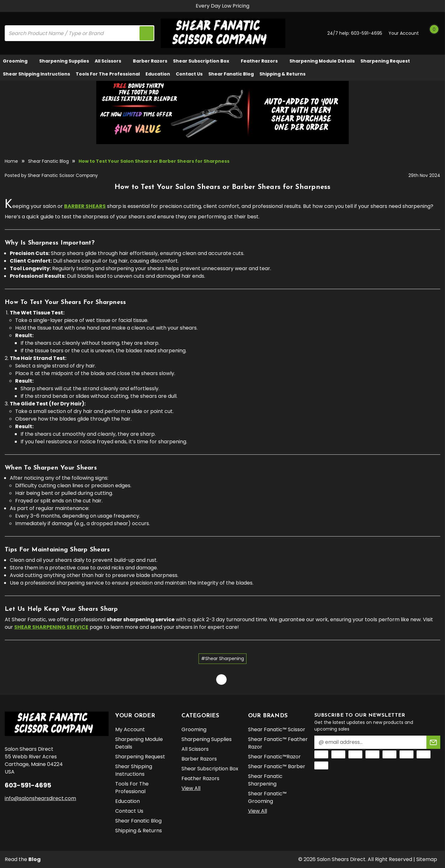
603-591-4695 (367, 33)
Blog (35, 859)
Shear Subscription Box (204, 61)
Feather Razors (262, 61)
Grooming (18, 61)
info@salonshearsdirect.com (40, 798)
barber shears (85, 206)
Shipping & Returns (282, 74)
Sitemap (427, 859)
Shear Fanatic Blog (231, 74)
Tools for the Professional (108, 74)
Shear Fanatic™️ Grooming (267, 797)
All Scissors (111, 61)
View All (191, 788)
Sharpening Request (385, 61)
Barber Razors (150, 61)
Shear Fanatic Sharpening (265, 780)
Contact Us (189, 74)
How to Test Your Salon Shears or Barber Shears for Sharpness (223, 187)
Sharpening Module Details (322, 61)
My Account (130, 729)
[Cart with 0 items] (434, 33)
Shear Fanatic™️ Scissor (277, 729)
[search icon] (146, 33)
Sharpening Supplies (64, 61)
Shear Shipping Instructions (36, 74)
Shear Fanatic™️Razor (274, 757)
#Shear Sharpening (222, 659)
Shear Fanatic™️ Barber (277, 766)
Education (158, 74)
